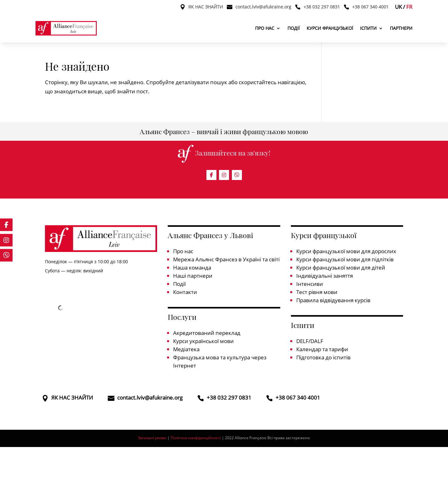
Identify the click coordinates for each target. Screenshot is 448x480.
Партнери (401, 28)
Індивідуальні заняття (325, 276)
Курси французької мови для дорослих (346, 251)
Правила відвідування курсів (333, 300)
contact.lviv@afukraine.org (263, 7)
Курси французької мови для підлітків (345, 259)
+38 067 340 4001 (370, 7)
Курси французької (330, 28)
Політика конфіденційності (196, 438)
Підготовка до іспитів (323, 357)
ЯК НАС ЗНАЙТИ (206, 7)
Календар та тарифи (322, 349)
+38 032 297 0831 (322, 7)
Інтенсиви (310, 284)
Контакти (185, 292)
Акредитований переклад (207, 333)
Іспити (368, 28)
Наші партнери (193, 276)
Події (294, 28)
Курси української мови (203, 341)
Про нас (265, 28)
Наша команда (192, 267)
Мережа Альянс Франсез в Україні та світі (226, 259)
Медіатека (186, 349)
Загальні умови (152, 438)
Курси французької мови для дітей (341, 267)
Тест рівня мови (317, 292)
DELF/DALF (310, 341)
